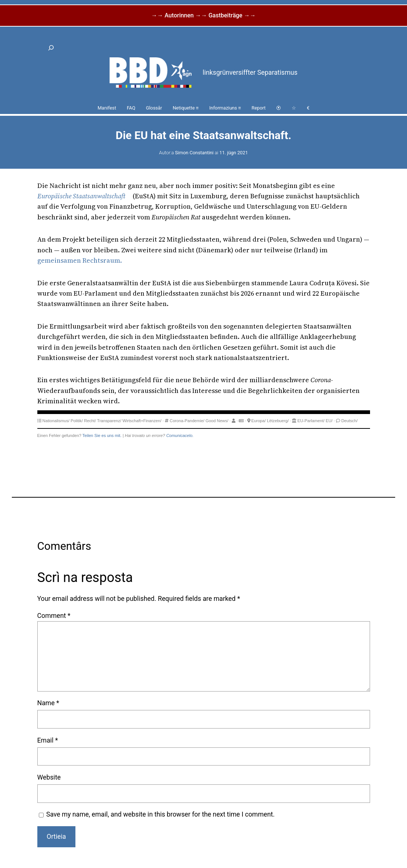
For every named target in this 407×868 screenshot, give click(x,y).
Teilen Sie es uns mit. (102, 435)
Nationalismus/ (56, 421)
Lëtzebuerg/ (278, 421)
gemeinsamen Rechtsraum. (80, 260)
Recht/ (90, 421)
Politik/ (77, 421)
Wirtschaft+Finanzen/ (142, 421)
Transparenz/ (109, 421)
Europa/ (259, 421)
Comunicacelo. (180, 435)
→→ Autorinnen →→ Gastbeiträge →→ (203, 15)
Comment (54, 616)
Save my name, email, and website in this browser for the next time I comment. (160, 814)
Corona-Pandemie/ (187, 421)
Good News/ (217, 421)
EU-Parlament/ (311, 421)
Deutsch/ (349, 421)
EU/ (329, 421)
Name (48, 703)
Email (48, 740)
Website (49, 777)
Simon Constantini (194, 153)
